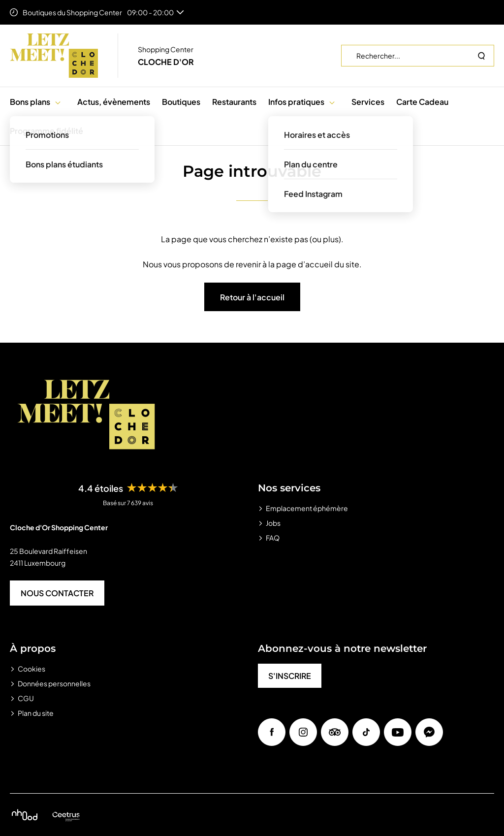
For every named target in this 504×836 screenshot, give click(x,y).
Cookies (31, 669)
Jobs (273, 523)
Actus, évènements (114, 102)
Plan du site (36, 713)
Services (368, 102)
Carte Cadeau (422, 102)
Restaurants (234, 102)
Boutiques (181, 102)
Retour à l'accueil (252, 297)
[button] (58, 102)
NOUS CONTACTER (57, 593)
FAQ (273, 538)
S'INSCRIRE (290, 676)
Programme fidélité (47, 131)
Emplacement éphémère (307, 508)
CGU (26, 698)
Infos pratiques (296, 102)
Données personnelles (54, 683)
